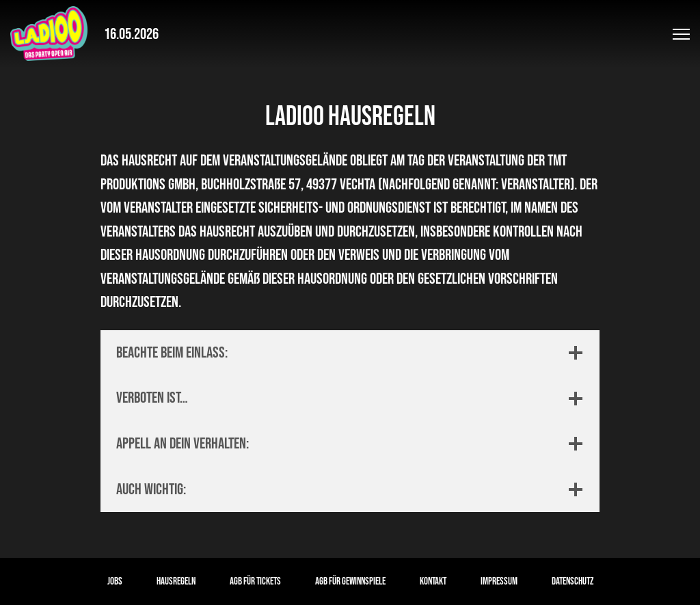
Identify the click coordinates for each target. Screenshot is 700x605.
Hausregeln (176, 581)
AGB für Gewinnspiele (350, 581)
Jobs (115, 581)
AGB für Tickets (255, 581)
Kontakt (433, 581)
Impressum (499, 581)
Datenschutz (573, 581)
